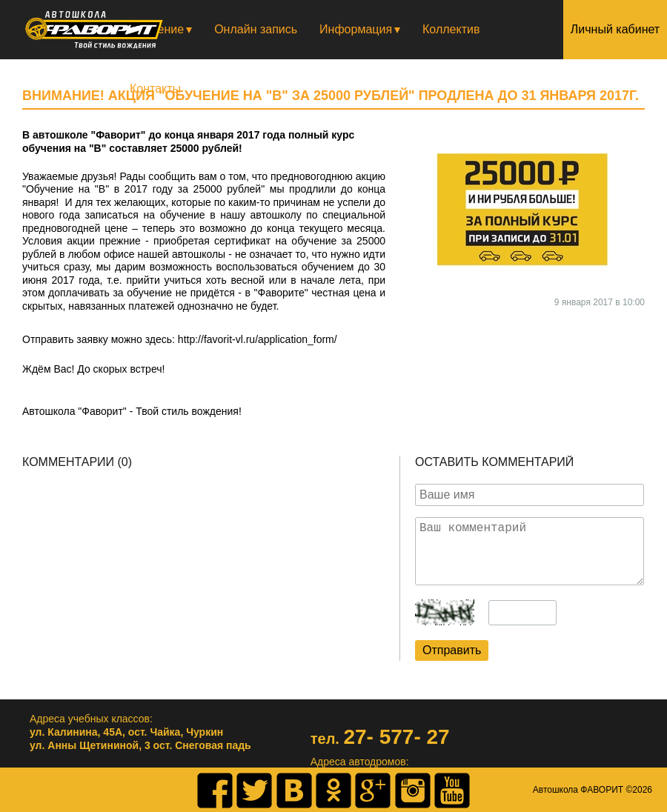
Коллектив (451, 29)
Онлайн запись (256, 29)
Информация (356, 29)
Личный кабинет (615, 29)
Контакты (155, 89)
